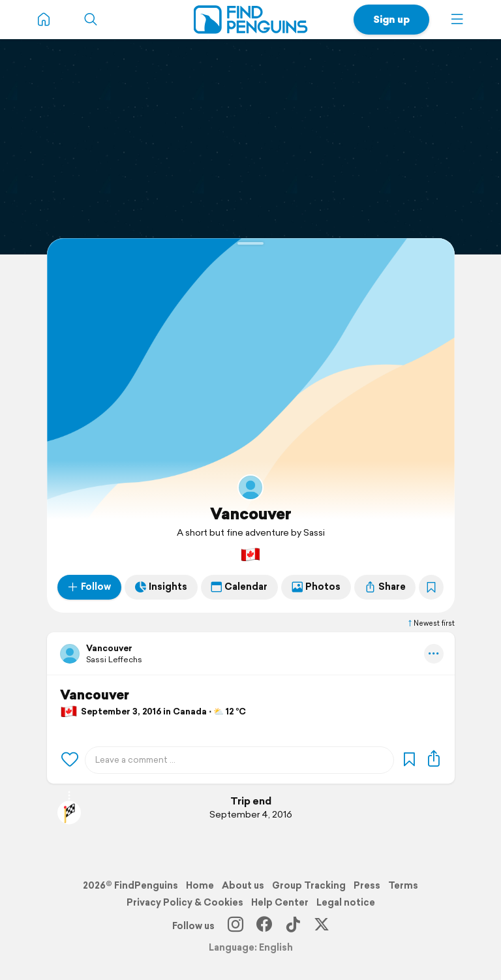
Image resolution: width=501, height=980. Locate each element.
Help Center (280, 902)
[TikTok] (293, 926)
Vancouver (251, 513)
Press (367, 885)
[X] (322, 926)
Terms (403, 885)
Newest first (431, 623)
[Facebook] (264, 926)
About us (243, 885)
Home (200, 885)
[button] (457, 20)
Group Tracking (309, 885)
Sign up (391, 19)
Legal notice (346, 902)
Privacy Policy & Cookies (185, 902)
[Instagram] (235, 926)
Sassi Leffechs (114, 659)
